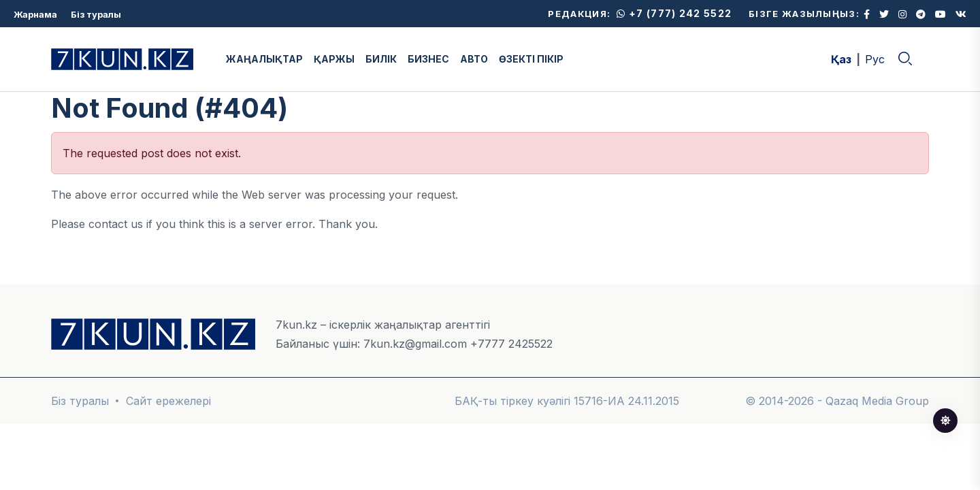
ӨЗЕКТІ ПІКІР (531, 59)
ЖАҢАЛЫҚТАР (264, 59)
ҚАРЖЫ (334, 59)
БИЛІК (381, 59)
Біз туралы (96, 14)
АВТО (474, 59)
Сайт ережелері (168, 401)
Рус (875, 59)
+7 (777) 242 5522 (674, 13)
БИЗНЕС (428, 59)
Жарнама (35, 14)
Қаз (841, 59)
